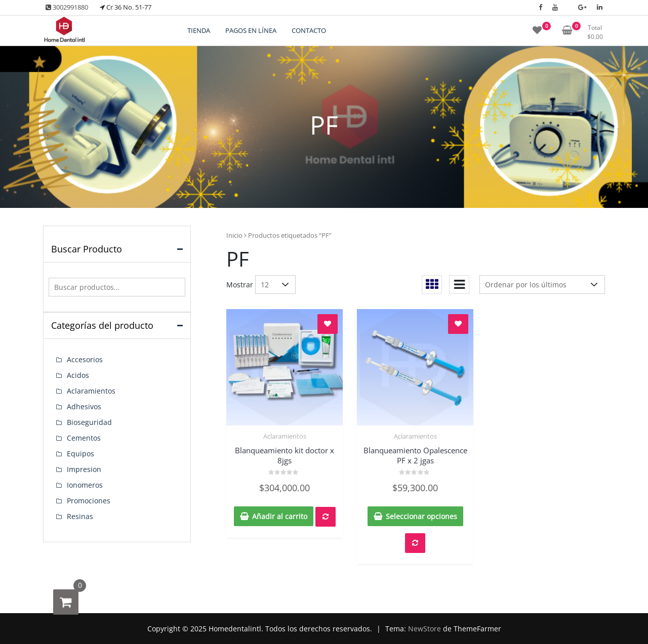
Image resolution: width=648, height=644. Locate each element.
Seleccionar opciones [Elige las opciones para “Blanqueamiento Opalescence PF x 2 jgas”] (421, 516)
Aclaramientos (285, 436)
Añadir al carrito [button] (280, 516)
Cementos (84, 438)
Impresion (84, 469)
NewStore (424, 629)
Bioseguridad (89, 422)
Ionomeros (85, 485)
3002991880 (67, 7)
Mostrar (240, 285)
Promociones (89, 501)
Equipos (80, 454)
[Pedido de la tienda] (542, 285)
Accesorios (85, 359)
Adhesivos (84, 406)
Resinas (80, 516)
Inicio (234, 235)
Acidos (78, 375)
